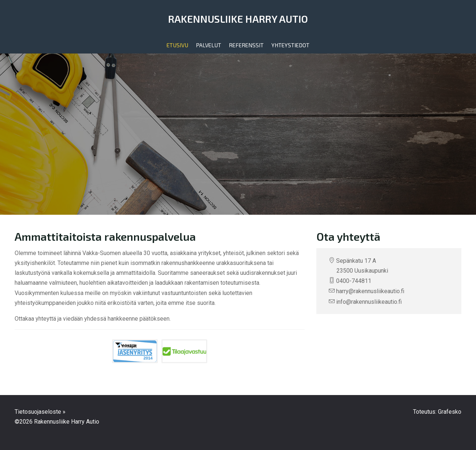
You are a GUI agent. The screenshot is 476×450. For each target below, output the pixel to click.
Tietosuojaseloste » (40, 412)
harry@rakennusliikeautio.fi (370, 291)
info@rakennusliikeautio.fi (369, 302)
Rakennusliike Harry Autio (238, 19)
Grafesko (450, 412)
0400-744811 (354, 281)
